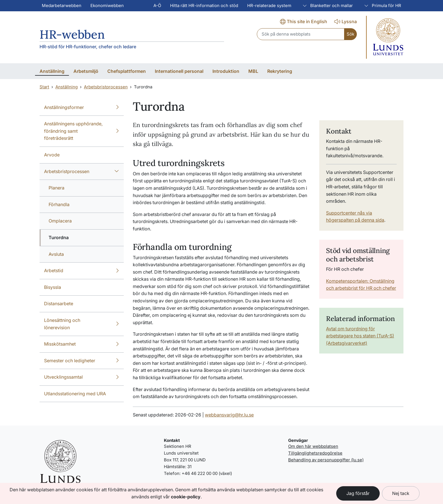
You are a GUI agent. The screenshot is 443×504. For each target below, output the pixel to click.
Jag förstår (358, 493)
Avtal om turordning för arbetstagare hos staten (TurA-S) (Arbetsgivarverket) (360, 336)
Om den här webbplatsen (313, 446)
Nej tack (401, 493)
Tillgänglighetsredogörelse (315, 453)
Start (44, 87)
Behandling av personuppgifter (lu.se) (326, 460)
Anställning (67, 87)
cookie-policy (186, 497)
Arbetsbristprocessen (106, 87)
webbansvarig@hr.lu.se (229, 415)
